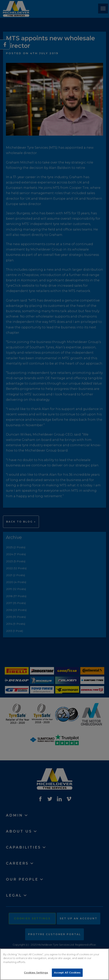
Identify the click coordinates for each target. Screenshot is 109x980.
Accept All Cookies (67, 972)
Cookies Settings (36, 972)
